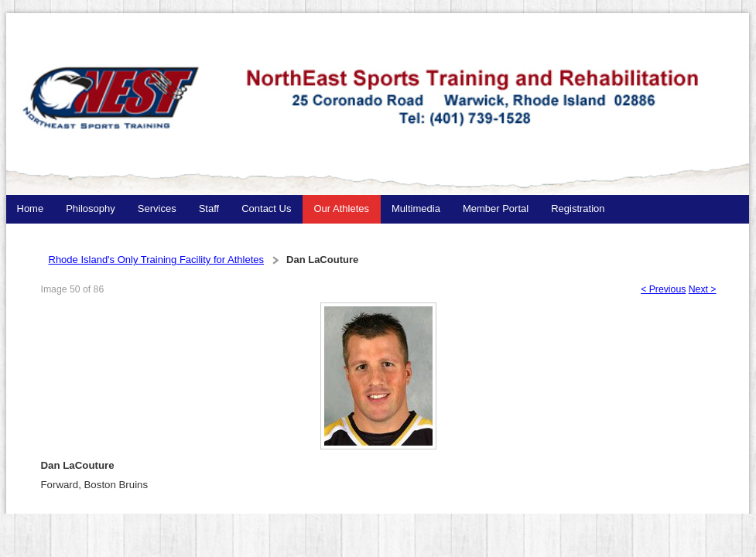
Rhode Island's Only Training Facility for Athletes (157, 260)
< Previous (663, 289)
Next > (703, 289)
